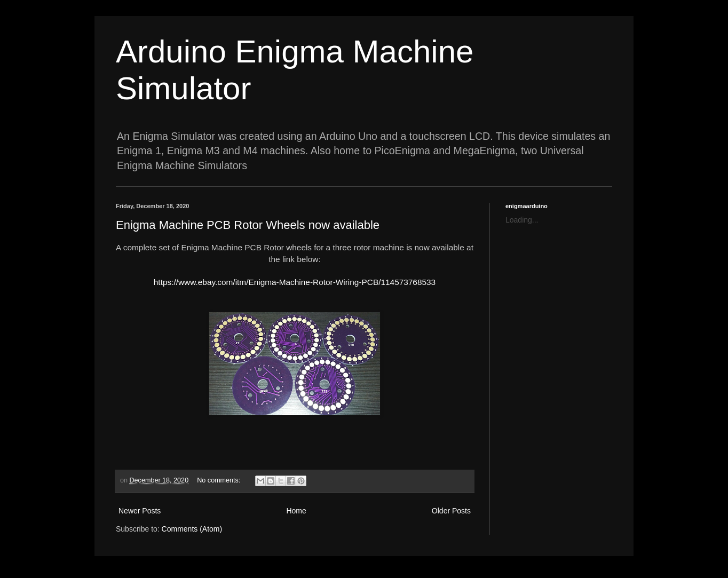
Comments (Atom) (192, 529)
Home (296, 511)
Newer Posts (140, 511)
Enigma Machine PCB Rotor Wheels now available (248, 225)
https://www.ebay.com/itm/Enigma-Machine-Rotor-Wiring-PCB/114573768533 (295, 282)
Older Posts (451, 511)
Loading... (522, 220)
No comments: (220, 480)
